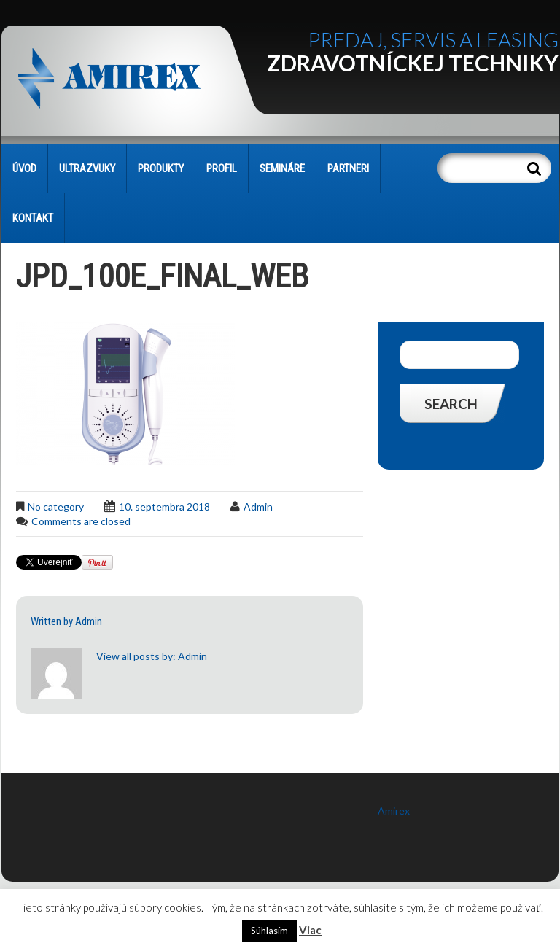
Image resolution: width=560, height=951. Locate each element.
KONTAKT (33, 218)
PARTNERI (348, 168)
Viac (310, 930)
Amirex (394, 811)
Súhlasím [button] (269, 931)
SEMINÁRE (282, 168)
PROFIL (222, 168)
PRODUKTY (161, 168)
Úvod (24, 168)
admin (258, 506)
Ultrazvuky (87, 168)
